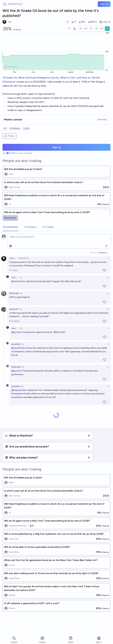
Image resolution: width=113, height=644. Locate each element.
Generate (102, 120)
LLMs (26, 128)
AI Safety (15, 128)
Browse (14, 640)
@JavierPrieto (18, 281)
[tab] (11, 227)
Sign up (104, 4)
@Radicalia (17, 390)
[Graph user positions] (74, 29)
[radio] (81, 29)
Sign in (99, 640)
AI (5, 128)
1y (21, 277)
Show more (10, 218)
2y (21, 293)
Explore (42, 640)
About (71, 640)
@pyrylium (17, 332)
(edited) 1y (24, 258)
